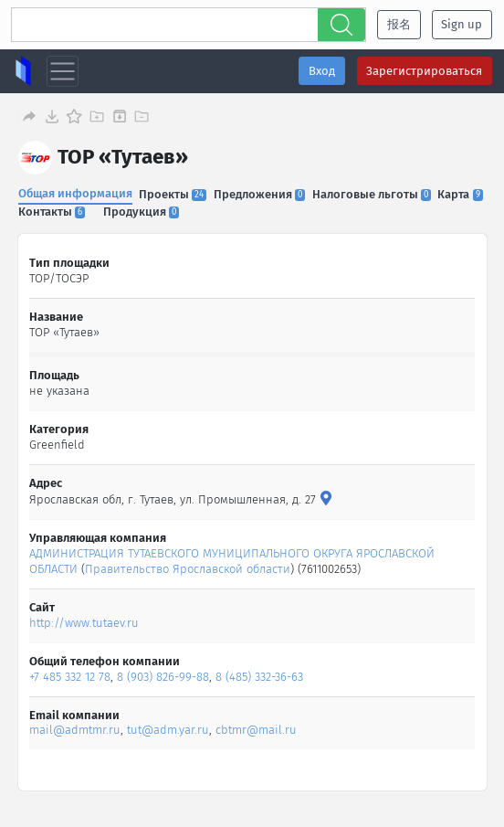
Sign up (462, 24)
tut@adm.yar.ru (169, 730)
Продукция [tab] (141, 212)
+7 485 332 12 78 (71, 677)
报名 (399, 24)
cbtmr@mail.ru (257, 730)
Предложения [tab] (259, 194)
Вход (322, 71)
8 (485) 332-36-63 (260, 677)
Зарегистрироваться (424, 71)
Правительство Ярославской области (189, 569)
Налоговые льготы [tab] (372, 194)
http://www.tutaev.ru (85, 623)
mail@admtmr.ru (76, 730)
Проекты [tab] (173, 194)
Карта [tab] (461, 194)
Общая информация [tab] (75, 193)
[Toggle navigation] (63, 72)
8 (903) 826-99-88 (164, 677)
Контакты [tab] (52, 212)
